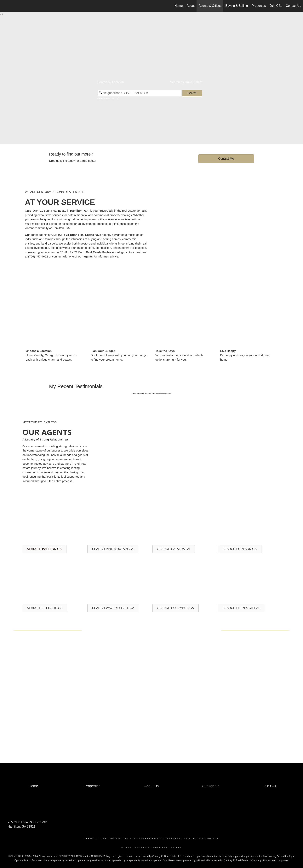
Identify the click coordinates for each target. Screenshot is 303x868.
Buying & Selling (237, 6)
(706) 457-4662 (38, 256)
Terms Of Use (96, 839)
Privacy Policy (123, 839)
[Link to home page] (5, 6)
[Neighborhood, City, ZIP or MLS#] (140, 93)
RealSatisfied (165, 393)
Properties (259, 6)
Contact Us (293, 6)
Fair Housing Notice (201, 839)
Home (179, 6)
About (191, 6)
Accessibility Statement (160, 839)
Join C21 (276, 6)
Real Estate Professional (103, 252)
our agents (85, 256)
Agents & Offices (210, 6)
